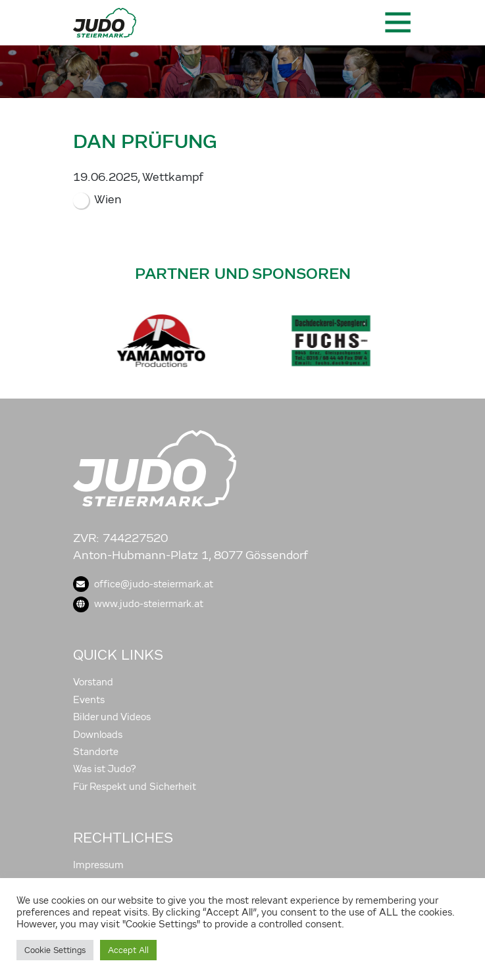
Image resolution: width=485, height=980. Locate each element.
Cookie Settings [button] (55, 950)
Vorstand (93, 682)
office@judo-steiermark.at (143, 584)
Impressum (98, 865)
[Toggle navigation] (397, 22)
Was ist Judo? (105, 769)
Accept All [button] (128, 950)
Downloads (98, 735)
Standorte (96, 752)
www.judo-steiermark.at (138, 604)
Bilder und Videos (112, 717)
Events (89, 700)
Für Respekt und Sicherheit (135, 787)
